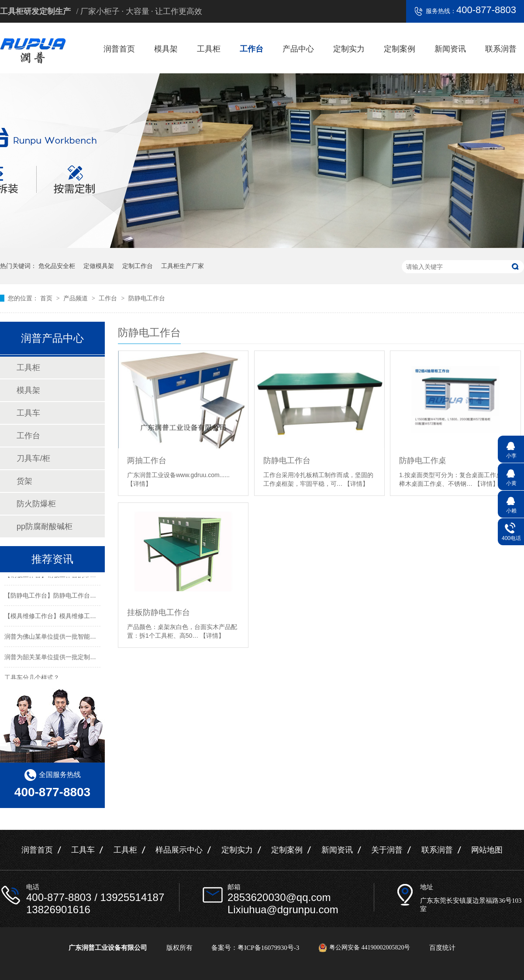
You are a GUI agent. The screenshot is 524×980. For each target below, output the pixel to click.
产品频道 (76, 298)
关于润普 (387, 850)
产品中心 (298, 49)
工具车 (28, 413)
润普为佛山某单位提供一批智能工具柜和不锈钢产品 (75, 638)
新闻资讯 (450, 49)
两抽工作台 (147, 461)
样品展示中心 (179, 850)
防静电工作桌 (423, 461)
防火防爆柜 (36, 504)
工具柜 (209, 49)
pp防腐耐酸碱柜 (45, 526)
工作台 (252, 49)
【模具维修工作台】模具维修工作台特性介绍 (65, 617)
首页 (47, 298)
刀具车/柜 (33, 458)
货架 (24, 481)
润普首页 (119, 49)
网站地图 (487, 850)
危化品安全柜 (57, 266)
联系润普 (501, 49)
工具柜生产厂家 (183, 266)
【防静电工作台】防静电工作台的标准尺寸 (62, 597)
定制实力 (349, 49)
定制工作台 (138, 266)
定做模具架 (99, 266)
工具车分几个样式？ (32, 679)
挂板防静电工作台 (159, 612)
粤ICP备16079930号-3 (268, 948)
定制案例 (400, 49)
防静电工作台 (147, 298)
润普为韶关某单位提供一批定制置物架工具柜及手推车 (78, 658)
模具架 (166, 49)
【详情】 (139, 484)
